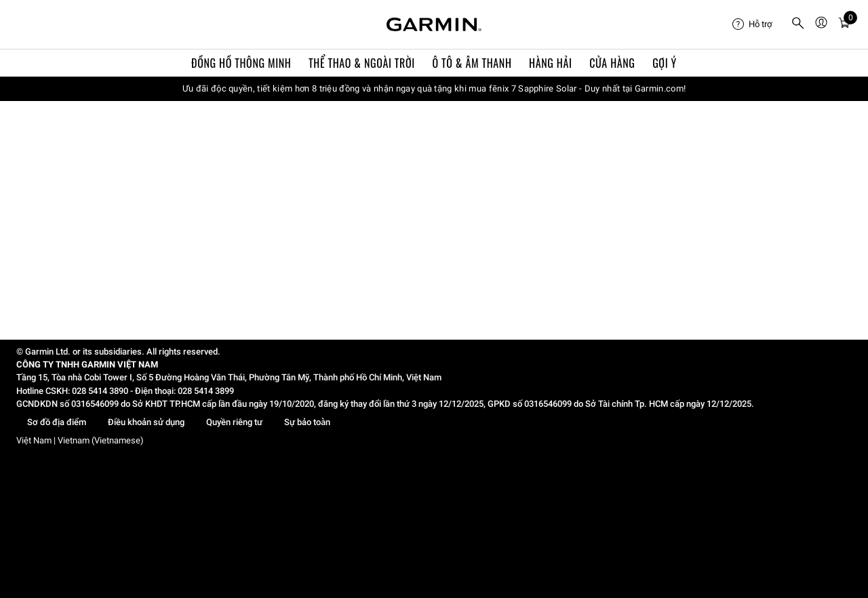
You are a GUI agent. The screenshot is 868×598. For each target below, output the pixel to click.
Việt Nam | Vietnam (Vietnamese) (80, 440)
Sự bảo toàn (307, 422)
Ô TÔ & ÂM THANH (472, 63)
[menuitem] (756, 24)
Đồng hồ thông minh (241, 63)
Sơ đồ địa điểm (57, 422)
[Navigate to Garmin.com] (434, 24)
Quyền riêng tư (234, 422)
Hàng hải (550, 63)
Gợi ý (665, 63)
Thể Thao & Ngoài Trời (362, 63)
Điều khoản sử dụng (146, 422)
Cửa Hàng (612, 63)
